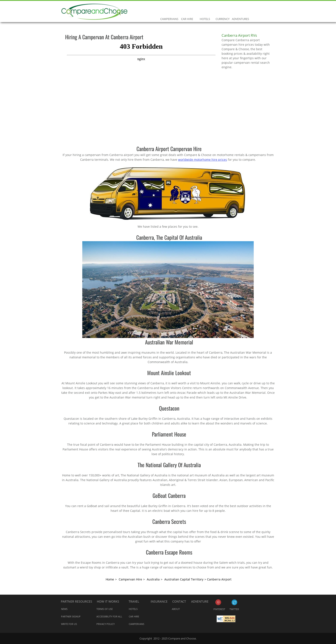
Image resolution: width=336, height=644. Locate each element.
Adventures (240, 10)
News (64, 609)
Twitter (234, 602)
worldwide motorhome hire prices (202, 160)
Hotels (205, 10)
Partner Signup (71, 616)
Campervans (169, 10)
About (176, 609)
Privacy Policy (106, 624)
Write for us (69, 624)
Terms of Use (105, 609)
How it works (108, 601)
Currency (223, 10)
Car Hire (187, 10)
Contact (179, 601)
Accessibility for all (109, 616)
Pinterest (218, 602)
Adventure (200, 601)
